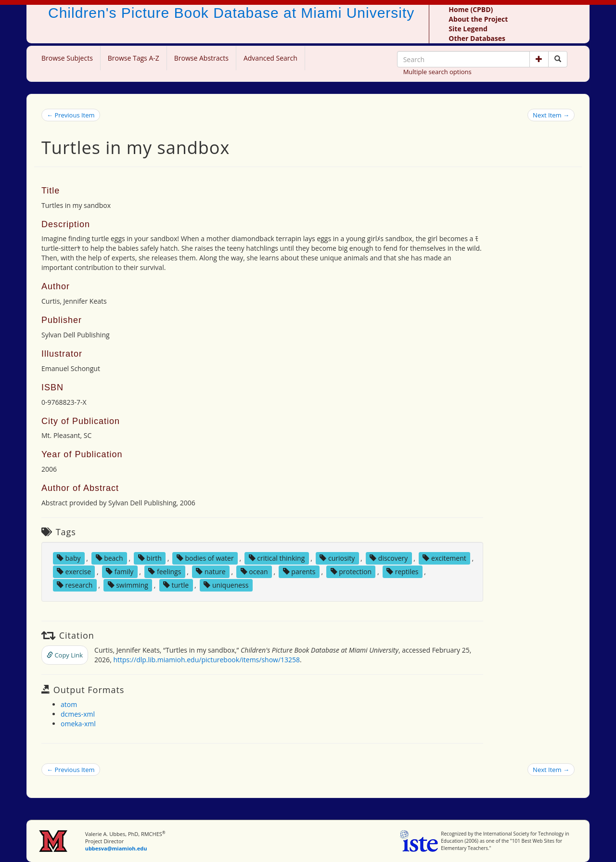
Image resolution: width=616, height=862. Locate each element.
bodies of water (205, 558)
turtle (176, 585)
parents (299, 572)
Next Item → (551, 115)
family (120, 572)
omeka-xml (78, 724)
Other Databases (477, 38)
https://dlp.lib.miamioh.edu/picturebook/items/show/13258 (206, 660)
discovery (389, 558)
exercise (74, 572)
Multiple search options (437, 72)
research (75, 585)
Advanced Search (270, 58)
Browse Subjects (67, 58)
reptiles (402, 572)
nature (211, 572)
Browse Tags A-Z (134, 58)
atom (69, 704)
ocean (254, 572)
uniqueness (226, 585)
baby (69, 558)
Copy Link (65, 655)
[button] (539, 59)
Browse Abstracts (201, 58)
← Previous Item (71, 115)
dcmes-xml (78, 714)
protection (351, 572)
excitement (444, 558)
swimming (128, 585)
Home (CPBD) (471, 9)
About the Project (478, 19)
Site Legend (468, 29)
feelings (165, 572)
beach (109, 558)
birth (150, 558)
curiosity (337, 558)
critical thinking (277, 558)
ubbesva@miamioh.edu (116, 848)
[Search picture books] (558, 59)
